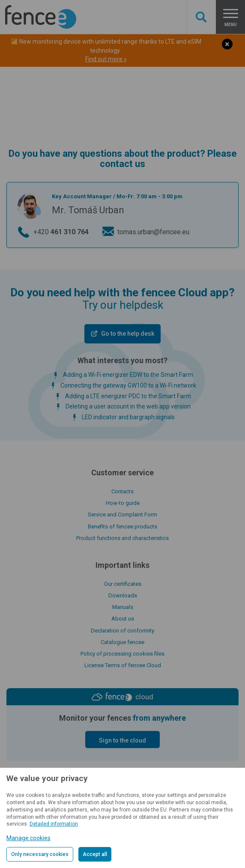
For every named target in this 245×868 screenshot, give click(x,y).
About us (123, 619)
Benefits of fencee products (122, 526)
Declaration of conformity (122, 631)
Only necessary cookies (40, 854)
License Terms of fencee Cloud (123, 665)
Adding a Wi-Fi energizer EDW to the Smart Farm (128, 375)
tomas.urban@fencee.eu (153, 232)
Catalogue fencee (122, 642)
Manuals (123, 607)
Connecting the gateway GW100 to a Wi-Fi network (128, 385)
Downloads (123, 595)
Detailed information (54, 824)
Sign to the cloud (122, 740)
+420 (61, 232)
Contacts (122, 491)
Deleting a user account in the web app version (128, 406)
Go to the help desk (128, 334)
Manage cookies (28, 838)
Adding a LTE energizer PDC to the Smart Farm (128, 396)
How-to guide (123, 503)
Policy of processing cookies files (122, 654)
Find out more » (106, 59)
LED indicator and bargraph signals (128, 417)
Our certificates (123, 584)
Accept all (95, 854)
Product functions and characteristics (122, 538)
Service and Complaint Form (122, 515)
